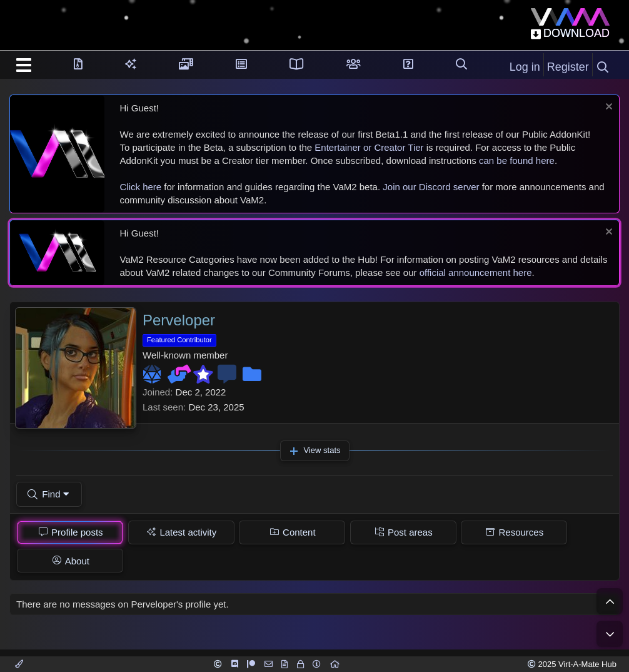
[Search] (603, 68)
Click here (141, 187)
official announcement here (476, 272)
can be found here (517, 160)
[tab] (70, 532)
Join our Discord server (431, 187)
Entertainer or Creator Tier (369, 147)
